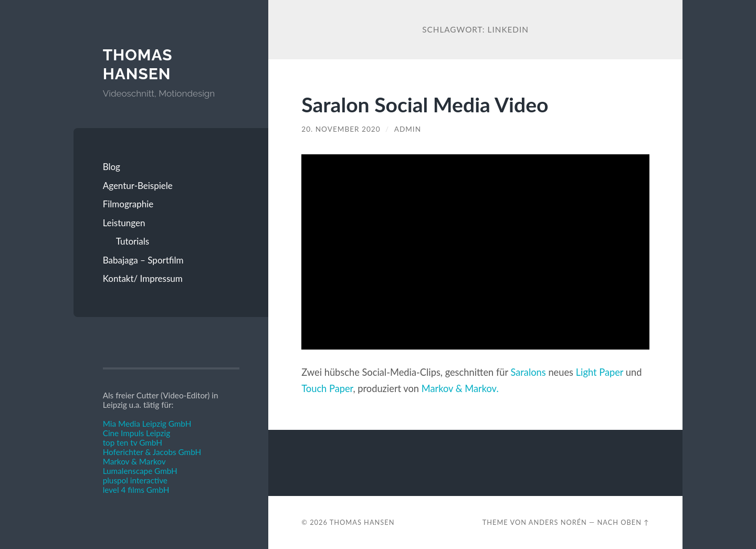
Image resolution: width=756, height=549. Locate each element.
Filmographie (128, 204)
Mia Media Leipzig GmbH (147, 424)
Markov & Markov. (460, 388)
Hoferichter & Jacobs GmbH (152, 452)
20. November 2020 (341, 129)
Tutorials (133, 241)
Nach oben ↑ (623, 522)
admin (408, 129)
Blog (112, 167)
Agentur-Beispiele (138, 186)
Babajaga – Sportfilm (143, 260)
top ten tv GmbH (133, 442)
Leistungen (124, 223)
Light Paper (600, 372)
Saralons (528, 372)
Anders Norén (558, 522)
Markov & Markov (134, 461)
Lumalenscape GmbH (140, 471)
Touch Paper (327, 388)
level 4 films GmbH (136, 490)
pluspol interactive (135, 480)
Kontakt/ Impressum (143, 278)
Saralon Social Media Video (425, 104)
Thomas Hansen (138, 64)
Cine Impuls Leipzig (136, 433)
